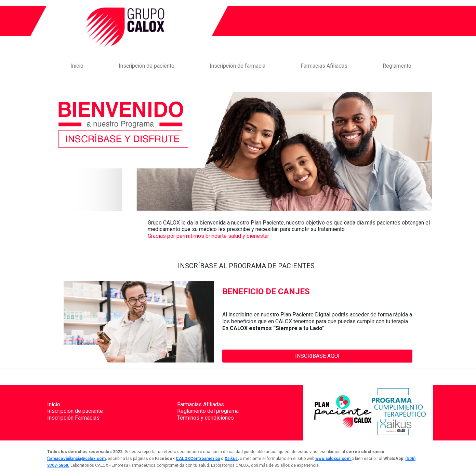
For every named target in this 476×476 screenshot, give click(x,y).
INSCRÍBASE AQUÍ (317, 356)
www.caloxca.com (333, 459)
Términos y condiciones (206, 418)
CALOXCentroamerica (198, 459)
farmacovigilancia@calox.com (76, 459)
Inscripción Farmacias (73, 418)
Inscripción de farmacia (237, 66)
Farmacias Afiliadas (324, 66)
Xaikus (231, 459)
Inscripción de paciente (147, 66)
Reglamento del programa (208, 411)
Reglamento (397, 66)
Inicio (77, 66)
